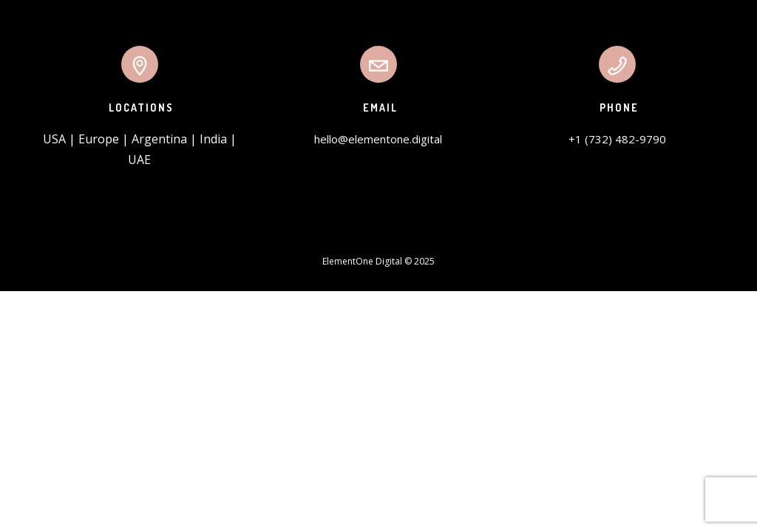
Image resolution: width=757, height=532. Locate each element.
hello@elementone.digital (378, 139)
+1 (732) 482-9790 (617, 139)
